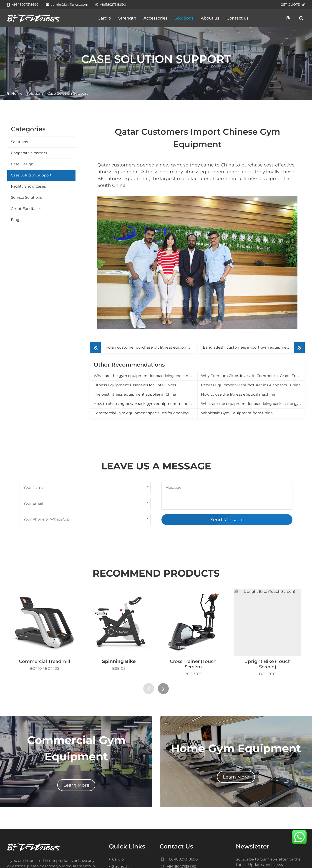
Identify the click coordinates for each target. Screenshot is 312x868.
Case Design (22, 164)
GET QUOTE (293, 5)
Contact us (238, 18)
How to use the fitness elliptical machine (238, 394)
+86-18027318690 (23, 5)
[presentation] (149, 689)
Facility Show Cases (28, 186)
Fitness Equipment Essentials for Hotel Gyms (135, 385)
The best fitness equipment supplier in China (135, 394)
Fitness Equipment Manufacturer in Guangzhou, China (251, 385)
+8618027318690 (111, 5)
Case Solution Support (31, 175)
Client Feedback (26, 209)
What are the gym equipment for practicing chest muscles (146, 376)
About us (210, 18)
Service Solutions (26, 197)
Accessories (155, 18)
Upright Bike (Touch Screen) (268, 664)
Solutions (184, 18)
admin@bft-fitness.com (67, 5)
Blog (15, 220)
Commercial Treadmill (45, 661)
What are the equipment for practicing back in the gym (252, 404)
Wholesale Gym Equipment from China (237, 413)
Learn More (76, 785)
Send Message (227, 520)
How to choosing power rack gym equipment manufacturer (146, 404)
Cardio (104, 18)
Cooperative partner (29, 153)
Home (17, 93)
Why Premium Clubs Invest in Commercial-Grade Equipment (253, 376)
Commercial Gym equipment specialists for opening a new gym (146, 413)
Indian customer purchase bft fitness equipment (149, 347)
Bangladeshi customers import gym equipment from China (254, 347)
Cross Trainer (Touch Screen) (193, 664)
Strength (127, 18)
